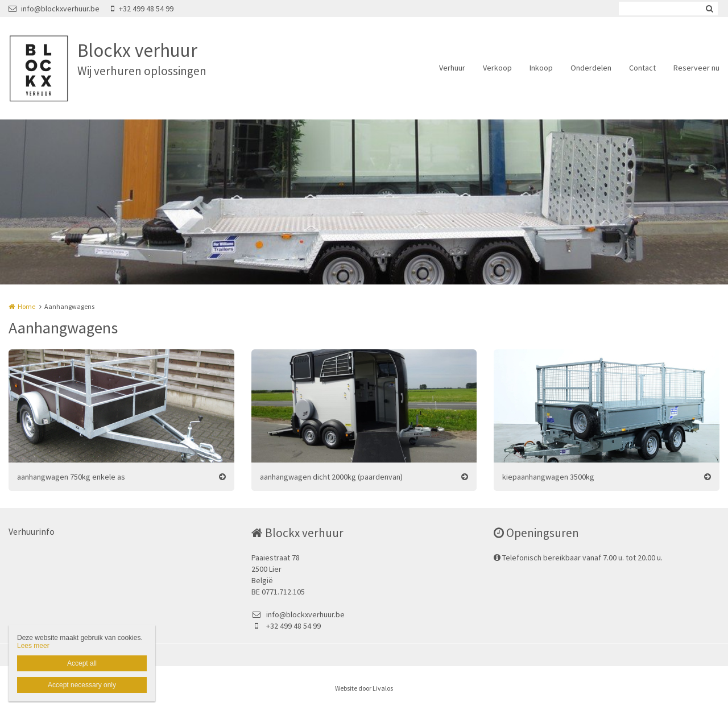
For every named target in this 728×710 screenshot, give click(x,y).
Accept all (82, 663)
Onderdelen (591, 68)
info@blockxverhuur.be (54, 9)
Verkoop (497, 68)
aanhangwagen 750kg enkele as (71, 477)
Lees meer (33, 646)
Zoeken (709, 9)
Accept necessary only (82, 685)
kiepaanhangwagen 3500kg (548, 477)
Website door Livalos (364, 688)
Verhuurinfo (32, 531)
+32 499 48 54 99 (142, 9)
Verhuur (452, 68)
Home (26, 306)
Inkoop (541, 68)
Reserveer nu (696, 68)
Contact (642, 68)
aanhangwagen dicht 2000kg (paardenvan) (331, 477)
